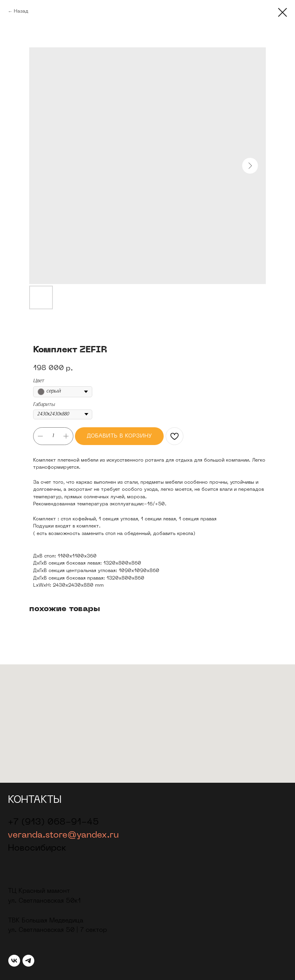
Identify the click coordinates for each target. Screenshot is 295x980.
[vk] (14, 961)
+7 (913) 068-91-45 (53, 822)
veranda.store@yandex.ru (63, 835)
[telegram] (28, 961)
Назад (21, 11)
